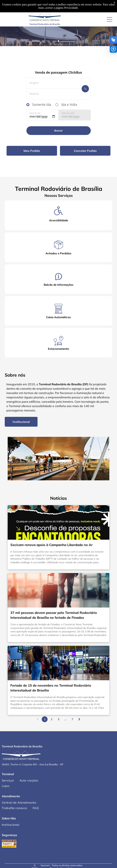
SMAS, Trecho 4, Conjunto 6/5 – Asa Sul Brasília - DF (33, 764)
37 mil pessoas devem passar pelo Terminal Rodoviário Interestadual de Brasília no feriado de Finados (54, 615)
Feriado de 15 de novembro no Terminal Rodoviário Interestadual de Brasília (51, 688)
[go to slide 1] (58, 41)
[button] (113, 49)
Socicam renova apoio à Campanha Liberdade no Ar (51, 545)
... (66, 719)
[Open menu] (110, 19)
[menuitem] (29, 780)
